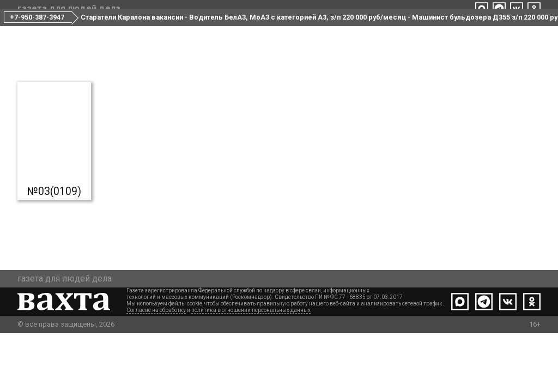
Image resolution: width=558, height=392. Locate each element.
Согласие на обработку (156, 369)
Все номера (228, 32)
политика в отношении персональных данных (251, 369)
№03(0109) (54, 234)
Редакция (288, 32)
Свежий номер (157, 32)
